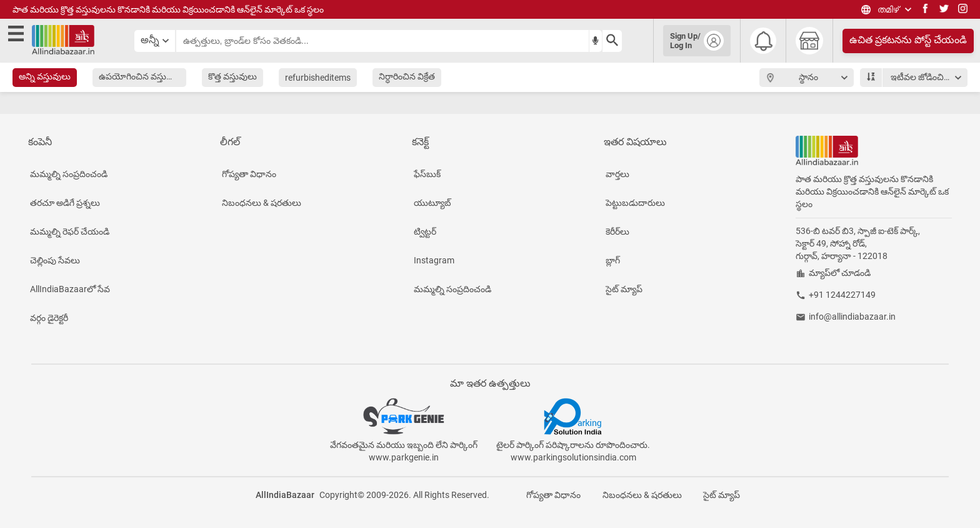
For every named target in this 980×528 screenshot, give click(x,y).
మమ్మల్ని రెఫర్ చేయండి (70, 231)
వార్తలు (617, 174)
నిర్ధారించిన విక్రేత (407, 76)
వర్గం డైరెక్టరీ (49, 318)
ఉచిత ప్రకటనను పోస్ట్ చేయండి (908, 40)
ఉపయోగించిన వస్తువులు (142, 76)
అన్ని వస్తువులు (45, 76)
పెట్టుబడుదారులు (635, 203)
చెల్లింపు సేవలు (55, 260)
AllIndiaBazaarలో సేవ (70, 289)
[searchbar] (383, 41)
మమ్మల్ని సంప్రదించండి (69, 174)
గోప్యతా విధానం (249, 174)
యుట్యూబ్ (432, 203)
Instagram (434, 260)
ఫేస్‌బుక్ (427, 174)
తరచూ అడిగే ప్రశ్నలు (65, 203)
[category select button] (155, 41)
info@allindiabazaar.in (852, 317)
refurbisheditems (318, 78)
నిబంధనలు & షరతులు (262, 203)
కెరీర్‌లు (617, 231)
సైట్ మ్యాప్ (624, 289)
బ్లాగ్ (613, 260)
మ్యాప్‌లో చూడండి (840, 273)
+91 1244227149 (842, 295)
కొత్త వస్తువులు (232, 76)
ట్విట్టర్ (425, 231)
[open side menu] (18, 35)
